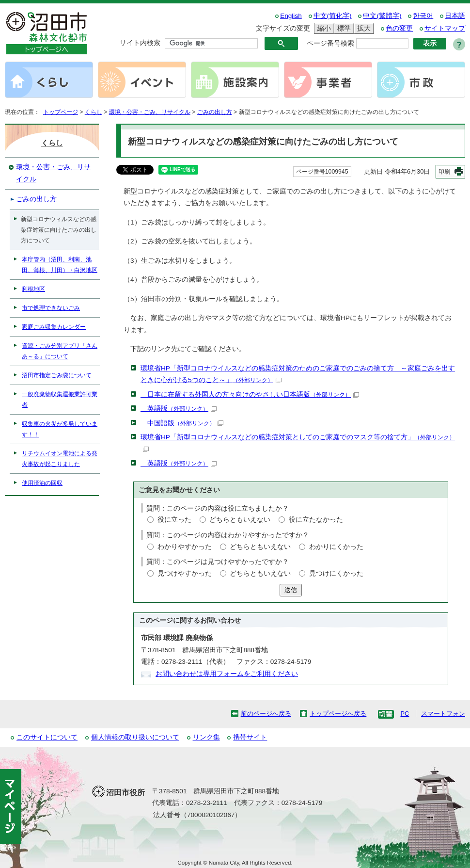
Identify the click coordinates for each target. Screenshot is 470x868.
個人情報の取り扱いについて (135, 737)
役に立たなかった (316, 520)
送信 (291, 590)
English (291, 16)
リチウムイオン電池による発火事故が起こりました (60, 459)
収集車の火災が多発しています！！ (60, 429)
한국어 (423, 16)
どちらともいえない (240, 520)
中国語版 (182, 423)
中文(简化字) (333, 16)
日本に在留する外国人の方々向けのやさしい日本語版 (250, 394)
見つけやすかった (185, 573)
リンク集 (206, 737)
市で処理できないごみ (51, 308)
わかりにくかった (336, 547)
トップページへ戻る (338, 714)
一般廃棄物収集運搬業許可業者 (60, 400)
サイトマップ (445, 28)
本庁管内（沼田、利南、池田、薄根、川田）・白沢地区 (60, 265)
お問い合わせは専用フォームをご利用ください (227, 674)
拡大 (362, 28)
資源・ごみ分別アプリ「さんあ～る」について (60, 351)
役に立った (174, 520)
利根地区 (33, 289)
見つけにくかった (336, 573)
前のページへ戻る (266, 714)
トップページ (61, 112)
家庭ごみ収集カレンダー (54, 327)
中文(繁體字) (382, 16)
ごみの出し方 (215, 112)
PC (405, 714)
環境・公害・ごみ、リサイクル (150, 112)
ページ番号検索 (330, 43)
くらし (94, 112)
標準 (343, 28)
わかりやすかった (185, 547)
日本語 (455, 16)
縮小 (323, 28)
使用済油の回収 (42, 483)
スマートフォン (443, 714)
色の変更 (399, 28)
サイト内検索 (140, 43)
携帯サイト (250, 737)
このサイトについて (47, 737)
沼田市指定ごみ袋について (57, 375)
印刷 (444, 172)
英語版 (179, 409)
